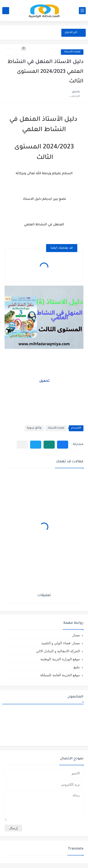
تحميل (44, 381)
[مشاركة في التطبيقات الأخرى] (22, 445)
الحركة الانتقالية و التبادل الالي (58, 651)
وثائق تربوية (34, 428)
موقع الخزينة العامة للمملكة (60, 675)
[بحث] (6, 11)
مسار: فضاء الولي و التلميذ (61, 643)
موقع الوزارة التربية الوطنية (60, 659)
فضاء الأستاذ (72, 52)
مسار (76, 635)
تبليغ (77, 667)
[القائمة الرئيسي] (82, 11)
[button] (63, 445)
